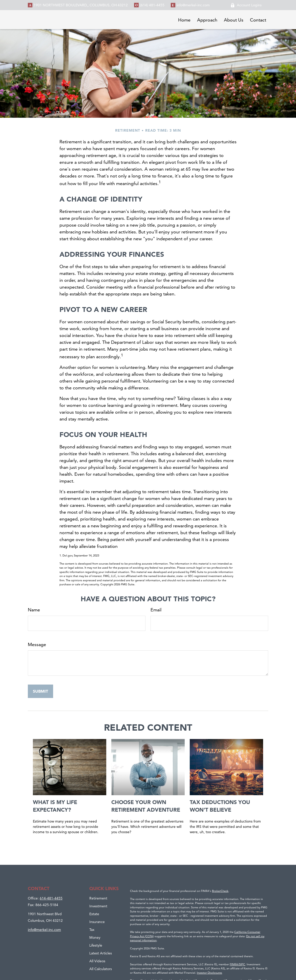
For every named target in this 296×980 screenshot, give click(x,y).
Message (37, 644)
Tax (92, 930)
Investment (98, 906)
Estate (94, 914)
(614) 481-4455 (152, 5)
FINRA (234, 964)
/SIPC (242, 964)
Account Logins (246, 5)
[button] (184, 20)
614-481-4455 (51, 898)
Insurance (97, 922)
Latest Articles (101, 953)
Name (34, 610)
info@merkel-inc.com (193, 5)
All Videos (97, 961)
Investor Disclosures (209, 973)
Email (156, 610)
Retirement (98, 898)
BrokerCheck (220, 891)
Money (95, 937)
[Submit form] (40, 691)
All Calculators (101, 969)
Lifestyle (96, 945)
